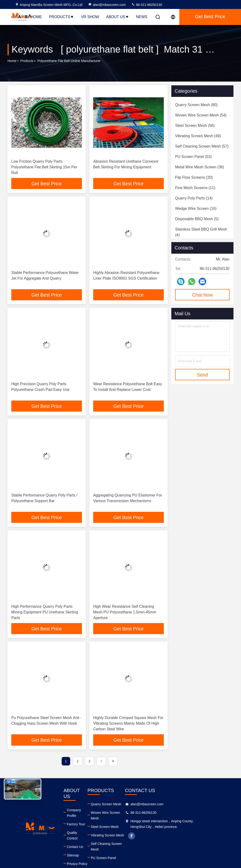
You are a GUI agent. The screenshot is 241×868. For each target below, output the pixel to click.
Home (36, 17)
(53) (193, 157)
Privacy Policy (81, 848)
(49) (198, 136)
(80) (196, 105)
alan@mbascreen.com (107, 5)
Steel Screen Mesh (116, 822)
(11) (195, 188)
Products (61, 17)
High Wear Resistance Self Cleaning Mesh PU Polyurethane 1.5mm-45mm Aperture (125, 613)
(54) (201, 115)
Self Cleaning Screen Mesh (122, 839)
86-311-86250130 (147, 5)
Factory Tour (80, 814)
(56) (195, 126)
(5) (197, 219)
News (142, 17)
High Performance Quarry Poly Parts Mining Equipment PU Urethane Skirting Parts (45, 613)
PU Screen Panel (115, 848)
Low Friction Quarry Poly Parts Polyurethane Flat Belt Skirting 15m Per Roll (44, 167)
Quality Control (82, 822)
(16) (196, 209)
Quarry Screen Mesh (118, 805)
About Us (118, 17)
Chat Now (202, 295)
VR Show (90, 17)
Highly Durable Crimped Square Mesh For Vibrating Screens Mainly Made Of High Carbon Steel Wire (128, 725)
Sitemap (77, 839)
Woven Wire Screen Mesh (121, 814)
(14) (194, 198)
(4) (201, 232)
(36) (200, 167)
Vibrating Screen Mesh (119, 831)
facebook (153, 837)
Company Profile (83, 805)
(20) (194, 177)
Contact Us (79, 831)
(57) (202, 146)
